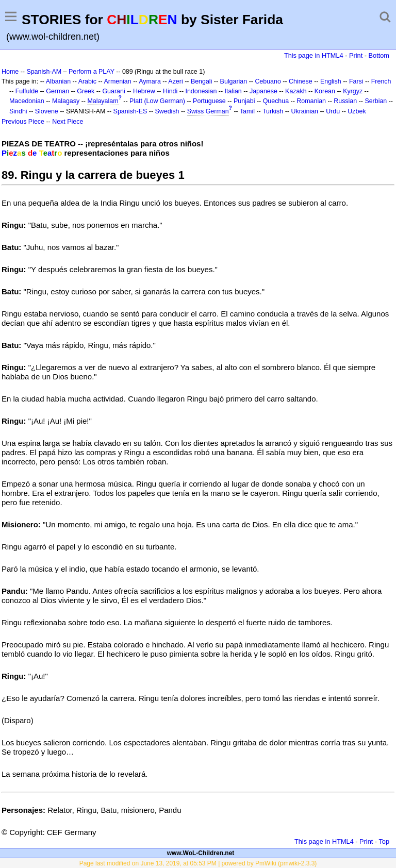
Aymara (150, 81)
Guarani (113, 91)
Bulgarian (234, 81)
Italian (233, 91)
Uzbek (357, 111)
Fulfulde (27, 91)
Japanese (263, 91)
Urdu (333, 111)
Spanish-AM (44, 72)
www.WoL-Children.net (201, 853)
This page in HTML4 (314, 55)
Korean (325, 91)
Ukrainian (304, 111)
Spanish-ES (130, 111)
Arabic (87, 81)
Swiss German (208, 111)
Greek (86, 91)
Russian (345, 101)
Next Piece (68, 122)
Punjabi (244, 101)
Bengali (202, 81)
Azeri (175, 81)
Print (356, 55)
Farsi (356, 81)
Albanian (58, 81)
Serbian (376, 101)
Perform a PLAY (92, 72)
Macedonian (27, 101)
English (331, 81)
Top (384, 841)
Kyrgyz (353, 91)
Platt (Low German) (157, 101)
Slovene (47, 111)
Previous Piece (23, 122)
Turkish (273, 111)
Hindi (170, 91)
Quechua (276, 101)
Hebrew (144, 91)
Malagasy (66, 101)
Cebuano (268, 81)
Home (10, 72)
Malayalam (103, 101)
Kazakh (296, 91)
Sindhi (18, 111)
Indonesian (201, 91)
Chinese (301, 81)
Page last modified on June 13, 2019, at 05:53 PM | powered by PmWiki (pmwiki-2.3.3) (198, 863)
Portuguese (209, 101)
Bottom (379, 55)
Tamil (247, 111)
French (381, 81)
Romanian (311, 101)
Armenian (117, 81)
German (57, 91)
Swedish (167, 111)
